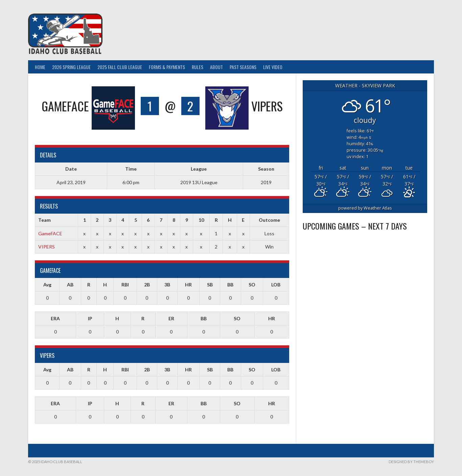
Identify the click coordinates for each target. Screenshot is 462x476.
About (216, 67)
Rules (198, 67)
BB (230, 285)
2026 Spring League (71, 67)
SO (252, 285)
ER (171, 318)
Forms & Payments (167, 67)
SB (210, 285)
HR (188, 285)
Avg (47, 285)
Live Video (273, 67)
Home (40, 67)
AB (70, 285)
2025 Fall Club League (120, 67)
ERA (55, 318)
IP (90, 318)
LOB (276, 285)
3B (167, 285)
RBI (125, 285)
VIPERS (47, 247)
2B (147, 285)
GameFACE (50, 233)
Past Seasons (243, 67)
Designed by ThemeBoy (411, 462)
